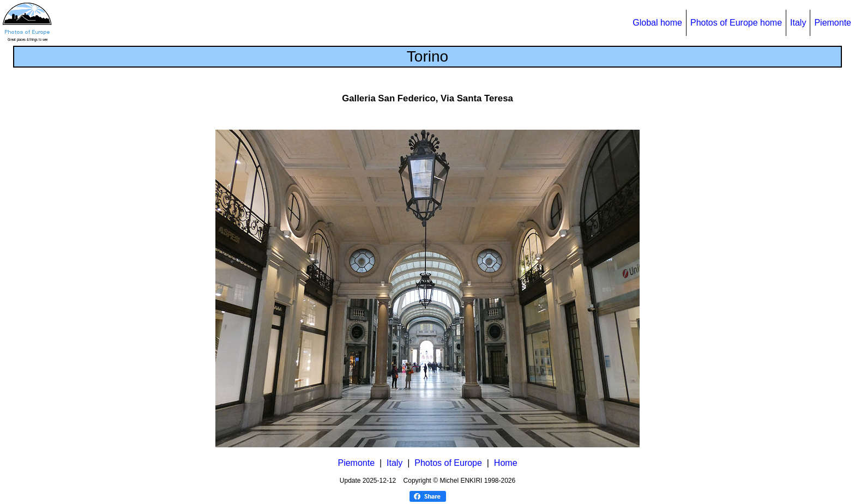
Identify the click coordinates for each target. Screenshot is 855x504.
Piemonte (833, 23)
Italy (798, 23)
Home (506, 463)
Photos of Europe (448, 463)
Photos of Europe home (736, 23)
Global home (657, 23)
